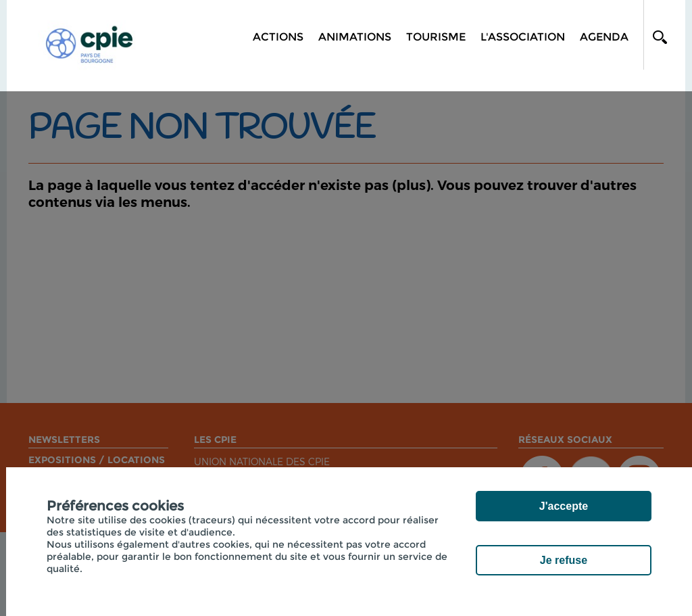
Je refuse (564, 560)
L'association (523, 37)
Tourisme (436, 37)
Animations (355, 37)
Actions (278, 37)
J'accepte (564, 506)
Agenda (604, 37)
